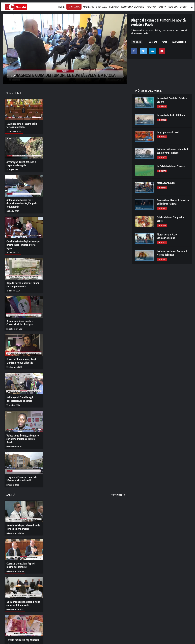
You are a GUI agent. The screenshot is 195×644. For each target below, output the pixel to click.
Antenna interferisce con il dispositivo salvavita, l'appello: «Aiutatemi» (22, 203)
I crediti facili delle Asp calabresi (23, 640)
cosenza (153, 42)
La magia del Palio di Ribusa (171, 115)
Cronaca (101, 7)
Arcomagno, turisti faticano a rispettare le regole (21, 164)
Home (61, 7)
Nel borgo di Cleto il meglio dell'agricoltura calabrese (20, 399)
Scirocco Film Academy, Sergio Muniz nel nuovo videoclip (22, 361)
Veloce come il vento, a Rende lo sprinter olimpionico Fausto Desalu (23, 439)
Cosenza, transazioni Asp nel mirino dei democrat (21, 565)
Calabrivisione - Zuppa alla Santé (170, 219)
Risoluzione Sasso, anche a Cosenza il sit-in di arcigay (20, 323)
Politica (151, 7)
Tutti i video (118, 495)
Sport (183, 7)
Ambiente (88, 7)
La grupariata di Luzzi (168, 132)
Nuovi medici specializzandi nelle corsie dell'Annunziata (23, 527)
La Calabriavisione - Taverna (171, 166)
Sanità (162, 7)
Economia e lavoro (133, 7)
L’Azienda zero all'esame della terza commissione (22, 125)
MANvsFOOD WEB (166, 183)
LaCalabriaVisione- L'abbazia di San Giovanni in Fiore (173, 151)
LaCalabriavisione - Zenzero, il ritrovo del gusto (172, 253)
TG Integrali (74, 7)
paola (164, 42)
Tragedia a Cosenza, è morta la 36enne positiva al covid (22, 479)
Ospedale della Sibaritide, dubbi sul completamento (23, 285)
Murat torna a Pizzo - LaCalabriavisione (167, 236)
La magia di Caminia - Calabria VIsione (172, 100)
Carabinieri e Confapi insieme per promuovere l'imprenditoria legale (23, 245)
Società (173, 7)
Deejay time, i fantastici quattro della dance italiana (173, 202)
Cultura (114, 7)
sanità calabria (179, 42)
